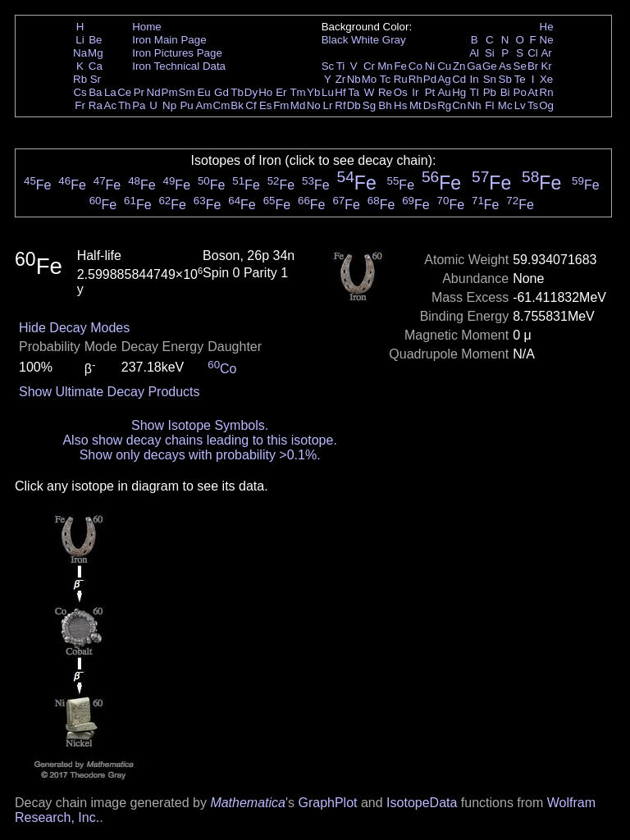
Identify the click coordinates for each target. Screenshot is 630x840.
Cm (222, 105)
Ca (96, 66)
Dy (251, 92)
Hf (340, 92)
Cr (369, 66)
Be (95, 40)
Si (490, 53)
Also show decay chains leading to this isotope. (199, 440)
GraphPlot (327, 803)
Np (169, 105)
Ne (547, 40)
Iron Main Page (169, 40)
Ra (96, 105)
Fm (281, 105)
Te (520, 79)
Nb (354, 79)
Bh (385, 105)
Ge (490, 66)
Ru (401, 79)
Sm (187, 92)
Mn (385, 66)
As (505, 66)
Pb (490, 92)
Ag (444, 79)
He (547, 27)
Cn (459, 105)
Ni (430, 66)
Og (546, 105)
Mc (505, 105)
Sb (505, 79)
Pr (139, 92)
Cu (444, 66)
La (110, 92)
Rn (547, 92)
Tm (297, 92)
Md (298, 105)
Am (204, 105)
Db (354, 105)
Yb (313, 92)
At (533, 92)
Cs (80, 92)
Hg (459, 92)
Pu (186, 105)
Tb (237, 92)
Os (401, 92)
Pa (139, 105)
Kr (546, 66)
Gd (221, 92)
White (365, 40)
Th (125, 105)
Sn (490, 79)
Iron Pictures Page (177, 53)
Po (520, 92)
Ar (546, 53)
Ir (415, 92)
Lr (328, 105)
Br (533, 66)
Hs (400, 105)
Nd (154, 92)
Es (266, 105)
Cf (251, 105)
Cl (533, 53)
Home (147, 27)
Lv (520, 105)
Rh (415, 79)
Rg (444, 105)
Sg (369, 105)
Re (385, 92)
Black (335, 40)
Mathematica (248, 803)
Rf (340, 105)
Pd (430, 79)
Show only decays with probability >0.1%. (200, 455)
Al (474, 53)
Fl (489, 105)
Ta (354, 92)
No (314, 105)
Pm (170, 92)
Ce (124, 92)
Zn (459, 66)
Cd (459, 79)
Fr (80, 105)
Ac (111, 105)
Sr (96, 79)
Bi (505, 92)
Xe (546, 79)
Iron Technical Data (179, 66)
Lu (328, 92)
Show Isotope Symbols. (200, 425)
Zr (341, 79)
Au (444, 92)
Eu (203, 92)
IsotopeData (422, 803)
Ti (341, 66)
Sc (328, 66)
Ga (474, 66)
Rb (80, 79)
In (475, 79)
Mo (370, 79)
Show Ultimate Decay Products (110, 392)
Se (520, 66)
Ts (533, 105)
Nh (475, 105)
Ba (95, 92)
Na (80, 53)
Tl (475, 92)
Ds (430, 105)
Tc (385, 79)
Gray (394, 40)
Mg (96, 53)
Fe (400, 66)
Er (281, 92)
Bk (237, 105)
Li (80, 40)
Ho (265, 92)
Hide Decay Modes (74, 328)
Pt (430, 92)
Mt (415, 105)
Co (415, 66)
